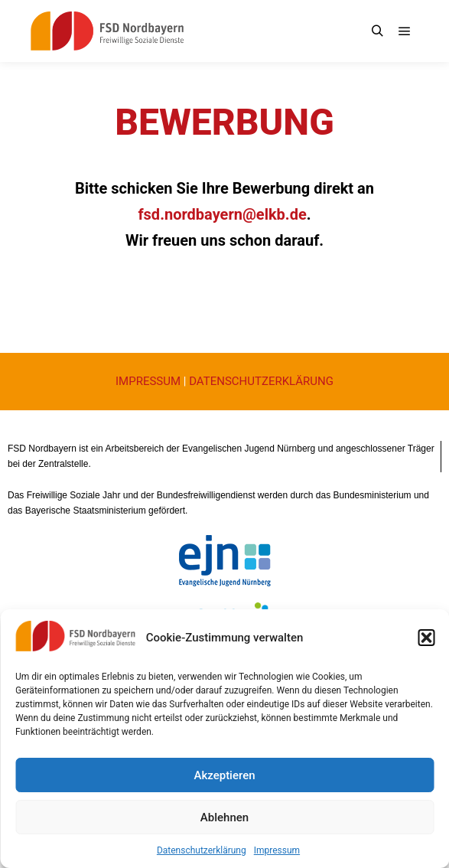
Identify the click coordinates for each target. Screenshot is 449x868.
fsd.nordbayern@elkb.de (222, 214)
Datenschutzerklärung (202, 850)
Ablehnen (224, 817)
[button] (426, 638)
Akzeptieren (224, 775)
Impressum (277, 850)
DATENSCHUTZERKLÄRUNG (261, 381)
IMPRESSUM (148, 381)
